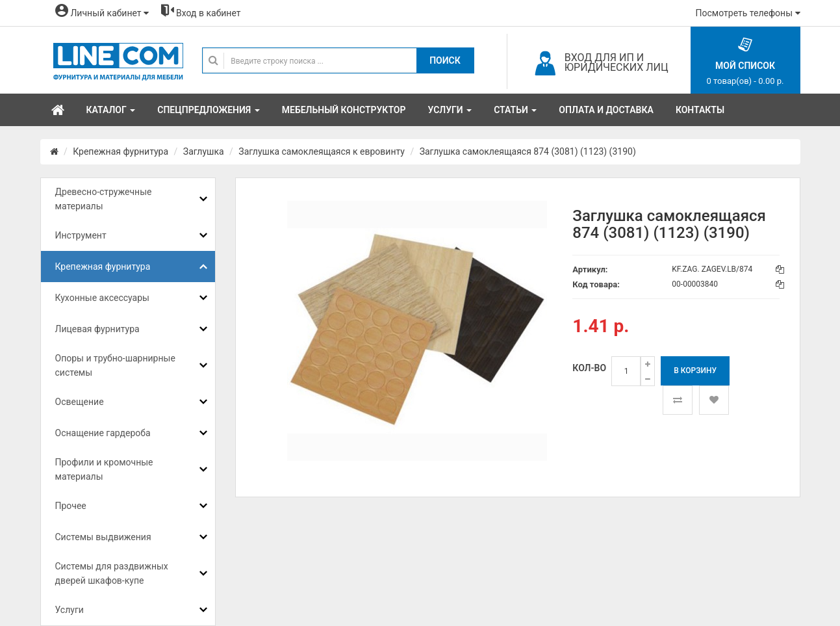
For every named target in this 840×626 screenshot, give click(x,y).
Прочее (71, 506)
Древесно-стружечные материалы (104, 199)
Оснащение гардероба (103, 433)
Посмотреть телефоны (748, 13)
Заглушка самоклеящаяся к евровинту (322, 151)
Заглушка (204, 151)
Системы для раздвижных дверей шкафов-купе (112, 573)
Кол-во (589, 368)
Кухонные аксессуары (102, 298)
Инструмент (81, 235)
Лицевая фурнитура (97, 329)
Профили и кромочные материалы (104, 469)
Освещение (80, 402)
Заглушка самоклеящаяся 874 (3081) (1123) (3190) (528, 151)
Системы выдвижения (103, 537)
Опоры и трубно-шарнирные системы (115, 365)
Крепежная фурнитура (121, 151)
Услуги (70, 610)
